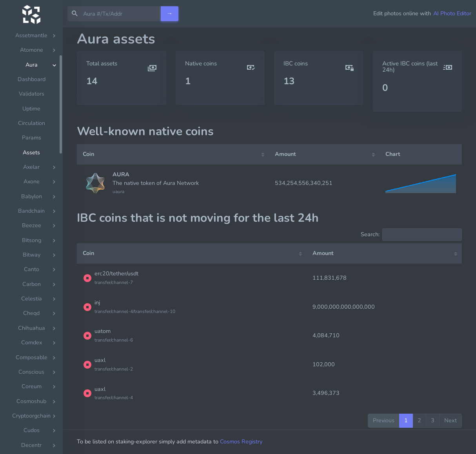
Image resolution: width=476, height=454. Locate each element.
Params (32, 147)
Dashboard (32, 88)
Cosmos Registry (241, 441)
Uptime (31, 118)
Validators (32, 103)
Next (451, 420)
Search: (411, 235)
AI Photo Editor (452, 13)
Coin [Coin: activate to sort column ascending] (88, 154)
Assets (31, 162)
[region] (31, 241)
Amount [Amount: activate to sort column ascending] (285, 154)
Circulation (32, 132)
